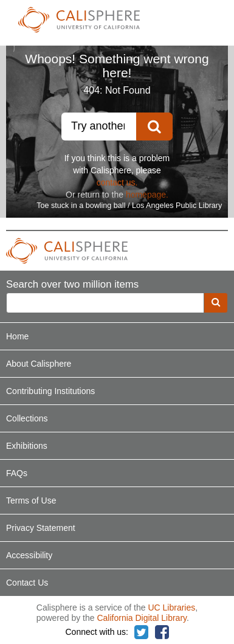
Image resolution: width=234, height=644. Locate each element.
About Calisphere (39, 364)
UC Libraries (171, 608)
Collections (27, 418)
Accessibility (29, 555)
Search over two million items (72, 285)
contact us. (117, 182)
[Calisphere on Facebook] (162, 633)
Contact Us (27, 583)
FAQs (17, 473)
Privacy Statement (41, 528)
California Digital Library (142, 618)
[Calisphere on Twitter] (141, 633)
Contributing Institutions (50, 391)
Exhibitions (27, 446)
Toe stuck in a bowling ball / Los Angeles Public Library (129, 206)
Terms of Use (31, 500)
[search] (216, 303)
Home (17, 336)
